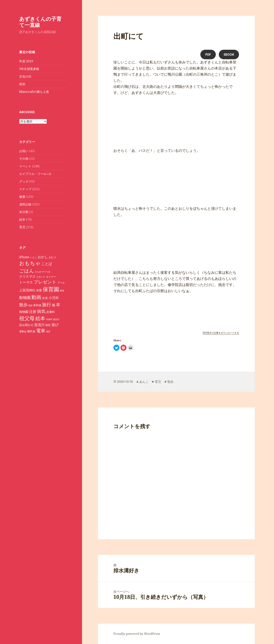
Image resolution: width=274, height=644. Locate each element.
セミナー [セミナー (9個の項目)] (51, 277)
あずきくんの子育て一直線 (40, 22)
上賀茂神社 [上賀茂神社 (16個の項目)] (27, 290)
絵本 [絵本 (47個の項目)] (40, 318)
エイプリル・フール (33, 174)
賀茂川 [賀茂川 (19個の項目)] (39, 325)
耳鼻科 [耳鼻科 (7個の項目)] (49, 319)
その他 (24, 159)
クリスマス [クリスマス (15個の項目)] (27, 276)
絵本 (22, 219)
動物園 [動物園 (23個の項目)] (25, 298)
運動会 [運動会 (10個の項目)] (23, 331)
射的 (22, 84)
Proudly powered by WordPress (137, 634)
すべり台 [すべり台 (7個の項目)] (46, 272)
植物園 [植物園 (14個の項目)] (24, 312)
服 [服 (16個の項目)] (54, 305)
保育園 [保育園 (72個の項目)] (51, 289)
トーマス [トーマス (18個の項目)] (26, 282)
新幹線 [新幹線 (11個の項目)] (37, 305)
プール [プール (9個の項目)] (61, 283)
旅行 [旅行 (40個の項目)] (47, 304)
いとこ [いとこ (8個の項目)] (33, 257)
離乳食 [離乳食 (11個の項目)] (31, 331)
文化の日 (25, 76)
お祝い (24, 151)
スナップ (25, 189)
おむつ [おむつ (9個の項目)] (52, 257)
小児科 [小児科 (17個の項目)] (54, 298)
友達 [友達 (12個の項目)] (45, 298)
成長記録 (25, 204)
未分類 (24, 212)
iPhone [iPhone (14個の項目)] (24, 257)
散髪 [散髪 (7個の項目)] (30, 305)
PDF (208, 54)
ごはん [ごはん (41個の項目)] (27, 271)
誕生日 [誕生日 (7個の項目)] (56, 319)
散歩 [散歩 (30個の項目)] (23, 304)
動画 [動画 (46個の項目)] (36, 297)
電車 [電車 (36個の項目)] (41, 331)
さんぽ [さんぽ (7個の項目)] (38, 272)
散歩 (170, 382)
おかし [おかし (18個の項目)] (43, 257)
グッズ (24, 181)
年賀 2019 (26, 61)
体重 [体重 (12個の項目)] (39, 290)
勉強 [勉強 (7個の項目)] (62, 291)
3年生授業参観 (29, 69)
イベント (25, 166)
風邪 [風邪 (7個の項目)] (48, 332)
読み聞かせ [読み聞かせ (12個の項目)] (26, 325)
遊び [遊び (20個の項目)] (55, 325)
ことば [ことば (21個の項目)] (47, 264)
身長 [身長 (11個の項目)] (48, 325)
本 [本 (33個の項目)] (58, 305)
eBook (229, 54)
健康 (22, 197)
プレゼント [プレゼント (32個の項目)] (45, 282)
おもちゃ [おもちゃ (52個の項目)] (30, 263)
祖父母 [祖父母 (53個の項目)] (27, 318)
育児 (22, 227)
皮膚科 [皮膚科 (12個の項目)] (51, 312)
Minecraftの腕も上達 (34, 92)
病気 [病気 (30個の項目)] (41, 311)
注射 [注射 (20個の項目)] (33, 312)
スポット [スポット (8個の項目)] (41, 277)
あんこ (144, 382)
